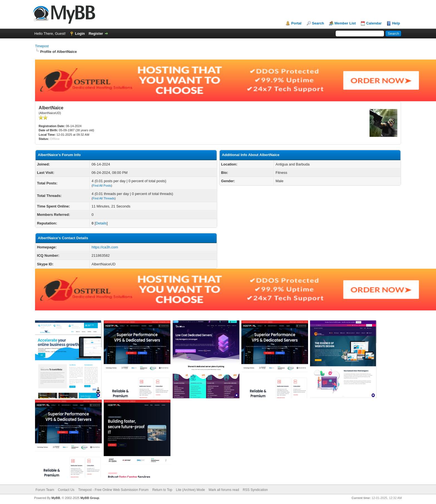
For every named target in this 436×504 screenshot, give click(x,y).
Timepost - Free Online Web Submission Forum (113, 490)
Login (80, 34)
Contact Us (66, 490)
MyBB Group (90, 498)
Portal (296, 23)
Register (96, 34)
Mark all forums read (224, 490)
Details (101, 223)
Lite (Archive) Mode (190, 490)
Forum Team (45, 490)
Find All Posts (102, 186)
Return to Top (162, 490)
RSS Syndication (255, 490)
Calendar (374, 23)
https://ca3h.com (105, 247)
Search (318, 23)
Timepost (42, 46)
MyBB (56, 498)
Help (396, 23)
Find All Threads (104, 198)
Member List (345, 23)
